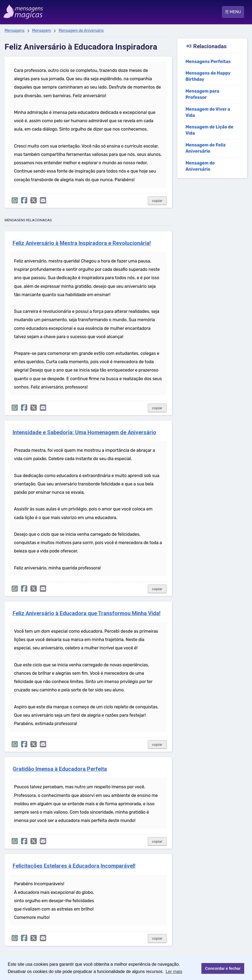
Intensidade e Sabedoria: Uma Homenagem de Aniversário (84, 433)
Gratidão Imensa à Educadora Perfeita (60, 769)
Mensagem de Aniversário (81, 31)
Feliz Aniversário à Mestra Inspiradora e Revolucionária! (82, 243)
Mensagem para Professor (202, 94)
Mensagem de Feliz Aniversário (206, 148)
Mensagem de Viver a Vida (208, 112)
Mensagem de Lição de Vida (209, 130)
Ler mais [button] (174, 972)
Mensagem (42, 31)
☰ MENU (233, 12)
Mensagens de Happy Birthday (208, 76)
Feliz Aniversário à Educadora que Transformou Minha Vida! (87, 613)
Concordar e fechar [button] (223, 968)
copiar (157, 201)
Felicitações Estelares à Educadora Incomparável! (74, 866)
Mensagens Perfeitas (208, 62)
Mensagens (15, 31)
